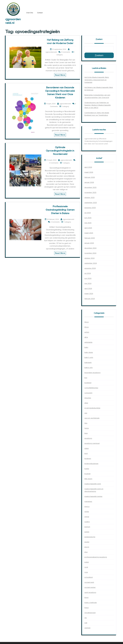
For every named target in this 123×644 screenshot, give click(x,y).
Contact (40, 13)
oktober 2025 (89, 197)
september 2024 (91, 263)
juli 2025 (88, 213)
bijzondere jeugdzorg (92, 373)
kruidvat (87, 474)
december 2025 (90, 187)
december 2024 (90, 248)
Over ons (30, 13)
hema (87, 428)
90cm (87, 322)
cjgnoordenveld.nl (13, 21)
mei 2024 (88, 283)
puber (87, 562)
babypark (88, 362)
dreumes (88, 398)
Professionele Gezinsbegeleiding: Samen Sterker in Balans (60, 210)
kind (86, 453)
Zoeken (99, 39)
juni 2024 (88, 278)
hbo (86, 423)
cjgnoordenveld (90, 139)
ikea (86, 433)
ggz (86, 413)
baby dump (89, 352)
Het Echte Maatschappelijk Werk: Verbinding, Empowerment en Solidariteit (97, 80)
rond (86, 567)
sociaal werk (89, 582)
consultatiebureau (91, 388)
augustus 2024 (90, 268)
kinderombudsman (91, 464)
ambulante (88, 342)
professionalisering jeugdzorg (96, 557)
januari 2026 (89, 182)
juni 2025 (88, 218)
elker (86, 403)
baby (86, 347)
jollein (87, 448)
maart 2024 (89, 293)
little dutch (88, 479)
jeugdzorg (88, 438)
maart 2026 (89, 172)
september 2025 (91, 203)
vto (86, 618)
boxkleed (88, 383)
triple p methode (91, 602)
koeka (87, 469)
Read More (60, 75)
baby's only (89, 357)
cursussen (88, 393)
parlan (87, 532)
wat (86, 623)
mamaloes (88, 501)
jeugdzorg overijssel (92, 443)
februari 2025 (90, 238)
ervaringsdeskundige (92, 408)
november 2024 (90, 253)
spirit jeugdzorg (90, 592)
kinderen (88, 458)
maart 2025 (89, 233)
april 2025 (88, 228)
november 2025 (90, 192)
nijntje (87, 512)
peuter (87, 542)
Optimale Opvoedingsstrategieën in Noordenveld (60, 151)
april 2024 (88, 288)
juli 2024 (88, 273)
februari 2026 (90, 177)
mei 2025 (88, 223)
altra (86, 337)
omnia (87, 517)
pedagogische (90, 537)
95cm (87, 327)
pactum (87, 527)
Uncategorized (90, 613)
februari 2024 (90, 299)
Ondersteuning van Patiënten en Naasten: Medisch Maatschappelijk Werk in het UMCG (98, 105)
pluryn (87, 547)
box (86, 378)
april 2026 (88, 167)
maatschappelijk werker (93, 496)
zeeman (87, 628)
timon (86, 597)
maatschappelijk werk (93, 484)
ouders (87, 522)
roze (86, 572)
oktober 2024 (89, 258)
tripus (87, 608)
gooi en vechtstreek (92, 418)
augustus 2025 (90, 208)
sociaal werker (90, 587)
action (87, 332)
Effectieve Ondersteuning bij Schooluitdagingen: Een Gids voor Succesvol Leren (99, 141)
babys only (89, 367)
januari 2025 (89, 243)
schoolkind (89, 577)
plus (86, 552)
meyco (87, 506)
